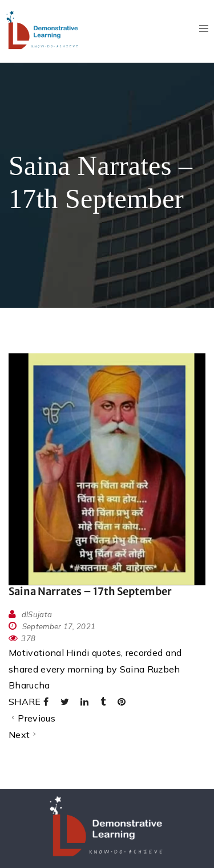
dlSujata (37, 614)
